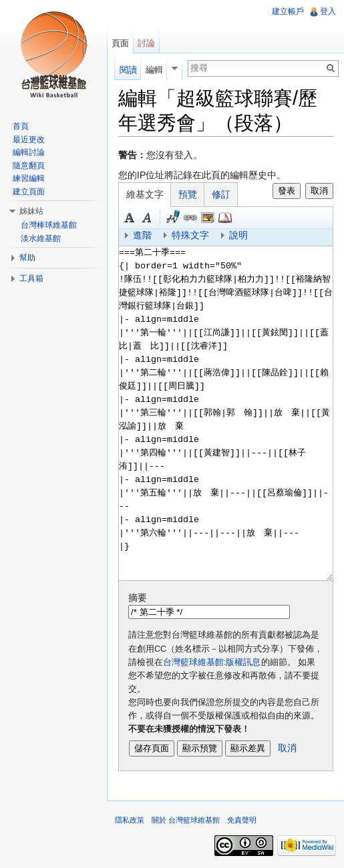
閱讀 (128, 70)
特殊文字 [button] (190, 235)
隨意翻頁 (29, 166)
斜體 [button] (147, 218)
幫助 (27, 258)
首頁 (21, 126)
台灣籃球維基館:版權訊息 (212, 662)
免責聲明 (242, 820)
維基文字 (145, 194)
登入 (328, 11)
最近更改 (29, 140)
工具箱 (31, 278)
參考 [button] (225, 218)
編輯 (154, 70)
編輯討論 (29, 152)
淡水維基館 (41, 238)
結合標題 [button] (208, 218)
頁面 (120, 43)
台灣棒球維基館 (49, 225)
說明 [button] (238, 235)
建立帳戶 (288, 11)
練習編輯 (29, 178)
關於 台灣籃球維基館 (186, 820)
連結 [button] (190, 218)
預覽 (188, 194)
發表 (287, 191)
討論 (146, 43)
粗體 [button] (130, 218)
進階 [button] (142, 235)
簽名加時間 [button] (173, 218)
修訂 (221, 194)
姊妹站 (31, 211)
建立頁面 (29, 192)
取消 (319, 191)
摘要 (138, 598)
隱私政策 (130, 820)
